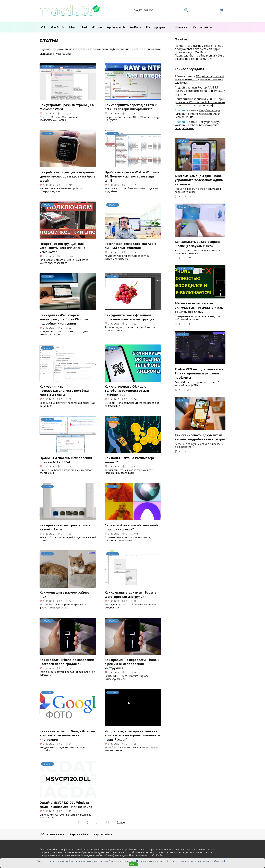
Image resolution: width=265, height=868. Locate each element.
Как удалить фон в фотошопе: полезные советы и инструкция (130, 317)
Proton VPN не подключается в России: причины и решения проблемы (199, 373)
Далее (121, 822)
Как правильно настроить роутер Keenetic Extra (66, 527)
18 (107, 822)
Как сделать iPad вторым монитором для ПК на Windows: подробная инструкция (64, 319)
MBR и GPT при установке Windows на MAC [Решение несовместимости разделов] (200, 102)
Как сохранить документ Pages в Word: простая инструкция (130, 594)
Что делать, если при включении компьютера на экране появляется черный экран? (132, 735)
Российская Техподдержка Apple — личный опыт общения (132, 246)
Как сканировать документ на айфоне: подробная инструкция (200, 437)
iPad (84, 27)
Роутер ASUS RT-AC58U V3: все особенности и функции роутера (200, 91)
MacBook (57, 27)
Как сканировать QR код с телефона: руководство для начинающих (127, 391)
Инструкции (155, 27)
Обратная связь (52, 834)
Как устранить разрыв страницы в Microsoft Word (67, 107)
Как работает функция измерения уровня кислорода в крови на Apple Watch (67, 176)
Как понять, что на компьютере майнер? (130, 460)
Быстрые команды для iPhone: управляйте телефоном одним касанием (199, 180)
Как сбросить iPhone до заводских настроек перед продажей (67, 662)
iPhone (97, 27)
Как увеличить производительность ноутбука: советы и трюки (65, 391)
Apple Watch (116, 27)
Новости (181, 27)
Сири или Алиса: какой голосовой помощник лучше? (131, 527)
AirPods (135, 27)
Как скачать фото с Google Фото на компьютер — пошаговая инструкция (67, 735)
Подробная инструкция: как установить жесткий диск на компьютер (62, 248)
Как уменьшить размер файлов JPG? (65, 594)
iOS (43, 27)
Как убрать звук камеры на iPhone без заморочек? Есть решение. (197, 114)
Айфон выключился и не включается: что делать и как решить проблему (199, 307)
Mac (72, 27)
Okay (133, 864)
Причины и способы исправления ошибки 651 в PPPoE (66, 460)
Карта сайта (202, 27)
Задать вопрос (143, 10)
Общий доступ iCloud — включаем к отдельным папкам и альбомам (199, 79)
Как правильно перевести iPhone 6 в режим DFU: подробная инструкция (132, 664)
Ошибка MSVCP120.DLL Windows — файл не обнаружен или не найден (67, 805)
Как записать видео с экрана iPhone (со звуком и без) (198, 244)
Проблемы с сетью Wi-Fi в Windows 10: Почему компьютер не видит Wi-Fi (132, 176)
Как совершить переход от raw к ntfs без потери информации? (131, 107)
